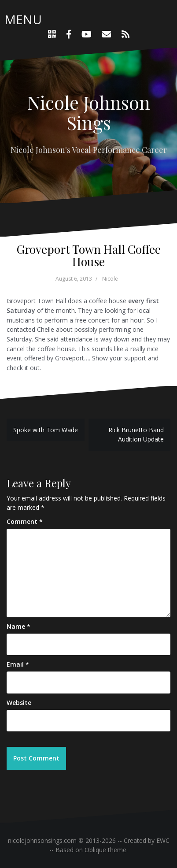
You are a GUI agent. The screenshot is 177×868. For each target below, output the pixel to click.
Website (19, 703)
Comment (25, 521)
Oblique (95, 850)
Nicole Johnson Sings (89, 112)
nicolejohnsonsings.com (42, 840)
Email (18, 664)
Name (18, 626)
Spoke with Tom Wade (46, 430)
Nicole (110, 279)
